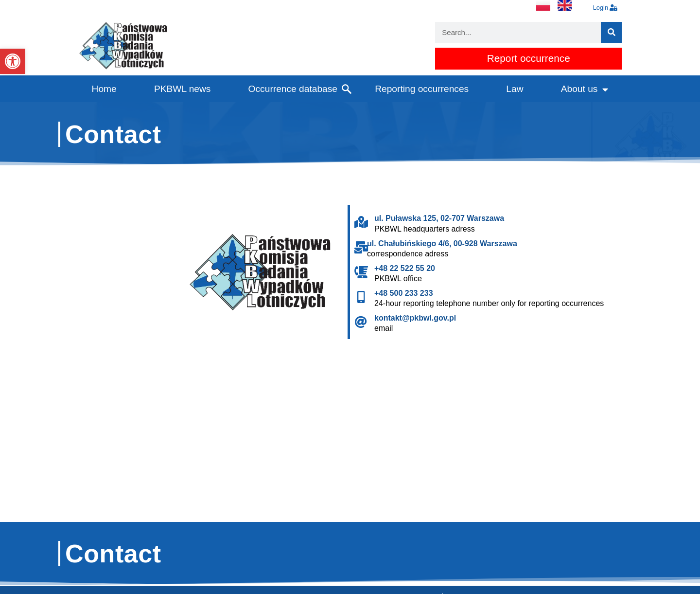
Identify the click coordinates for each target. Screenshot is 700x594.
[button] (13, 61)
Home (104, 89)
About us (585, 89)
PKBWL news (183, 89)
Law (515, 89)
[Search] (611, 32)
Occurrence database (293, 89)
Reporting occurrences (422, 89)
